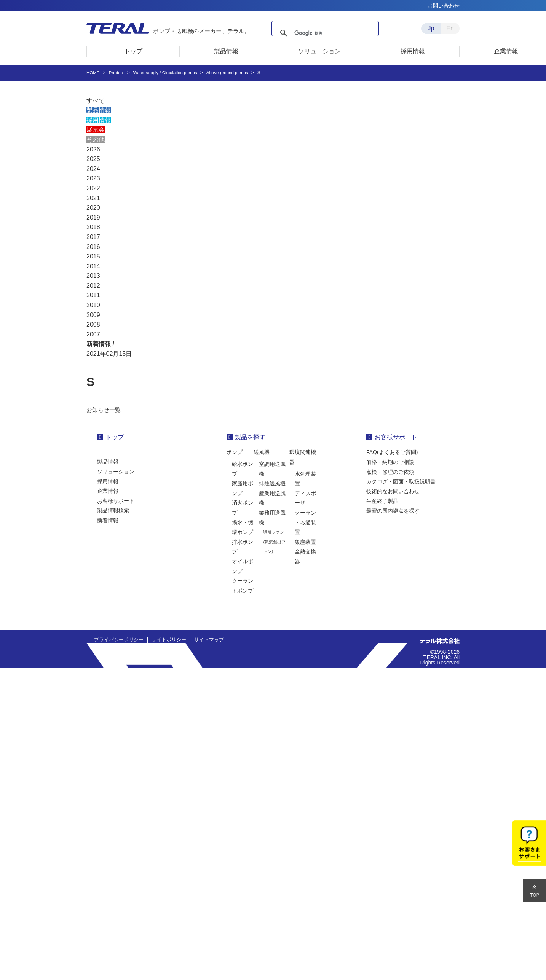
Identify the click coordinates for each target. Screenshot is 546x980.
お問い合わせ (444, 6)
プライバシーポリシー (117, 640)
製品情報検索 (113, 510)
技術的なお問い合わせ (393, 491)
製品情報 (99, 110)
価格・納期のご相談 (390, 462)
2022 (93, 188)
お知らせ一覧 (105, 410)
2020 (93, 208)
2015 (93, 256)
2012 (93, 286)
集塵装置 (305, 542)
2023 (93, 178)
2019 (93, 218)
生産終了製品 (382, 501)
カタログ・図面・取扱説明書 (401, 481)
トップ (115, 437)
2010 (93, 305)
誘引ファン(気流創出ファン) (274, 542)
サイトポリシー (164, 640)
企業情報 (108, 491)
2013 (93, 276)
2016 (93, 247)
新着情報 (108, 520)
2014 (93, 266)
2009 (93, 315)
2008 (93, 324)
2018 (93, 227)
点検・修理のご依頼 (390, 472)
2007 (93, 334)
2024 (93, 169)
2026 (93, 149)
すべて (96, 101)
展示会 (96, 130)
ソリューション (116, 472)
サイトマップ (201, 640)
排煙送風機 (272, 483)
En (450, 28)
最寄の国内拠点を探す (393, 511)
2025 (93, 159)
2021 (93, 198)
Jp (431, 28)
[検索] (327, 33)
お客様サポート (116, 501)
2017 (93, 237)
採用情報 (99, 120)
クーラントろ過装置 (305, 522)
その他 (96, 139)
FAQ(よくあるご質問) (392, 452)
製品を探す (250, 437)
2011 (93, 295)
